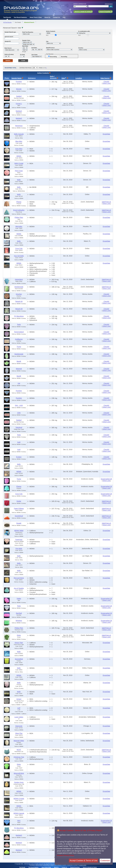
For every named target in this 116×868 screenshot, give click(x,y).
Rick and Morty (19, 578)
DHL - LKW (19, 405)
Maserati (19, 369)
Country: (81, 48)
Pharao (19, 202)
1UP (19, 708)
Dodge (19, 501)
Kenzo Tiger (19, 643)
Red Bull (19, 613)
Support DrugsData (75, 867)
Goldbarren (19, 339)
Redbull (19, 96)
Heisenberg (19, 279)
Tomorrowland (19, 332)
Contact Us (56, 17)
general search (9, 37)
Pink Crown (19, 171)
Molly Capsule (19, 134)
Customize (105, 861)
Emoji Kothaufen (19, 210)
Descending (53, 57)
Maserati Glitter (19, 741)
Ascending (64, 57)
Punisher (19, 82)
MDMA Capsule (19, 813)
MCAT (19, 750)
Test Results (7, 17)
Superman (19, 540)
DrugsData (106, 134)
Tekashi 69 (19, 301)
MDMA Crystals (19, 799)
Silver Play (19, 733)
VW (19, 383)
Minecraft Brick (19, 773)
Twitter (19, 599)
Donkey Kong (19, 782)
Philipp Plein (19, 217)
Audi (19, 442)
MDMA (19, 156)
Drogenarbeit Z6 (106, 479)
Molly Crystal (19, 163)
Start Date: (25, 46)
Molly (19, 180)
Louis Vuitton (19, 717)
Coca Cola (19, 249)
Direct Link (107, 83)
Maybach (19, 111)
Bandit (19, 361)
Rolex (19, 635)
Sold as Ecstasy (9, 54)
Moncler (19, 89)
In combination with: (84, 31)
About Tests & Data (36, 17)
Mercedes (19, 226)
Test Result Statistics (20, 17)
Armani (19, 699)
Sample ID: (8, 41)
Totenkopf (19, 427)
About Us (47, 17)
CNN (19, 413)
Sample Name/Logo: (10, 32)
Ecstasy (19, 457)
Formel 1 (19, 104)
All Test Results (7, 22)
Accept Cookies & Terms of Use (83, 861)
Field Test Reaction (28, 32)
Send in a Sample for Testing (90, 867)
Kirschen (19, 294)
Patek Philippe (19, 509)
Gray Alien (19, 149)
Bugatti (19, 523)
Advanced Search (109, 4)
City (47, 41)
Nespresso (19, 126)
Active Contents (51, 31)
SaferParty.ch (106, 202)
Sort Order (34, 55)
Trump (19, 347)
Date (63, 78)
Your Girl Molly (19, 256)
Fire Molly (19, 549)
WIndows (19, 621)
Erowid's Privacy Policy (66, 855)
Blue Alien (19, 141)
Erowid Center (83, 865)
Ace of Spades (19, 588)
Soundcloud (19, 516)
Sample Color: (26, 40)
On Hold (22, 55)
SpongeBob (19, 659)
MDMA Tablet (19, 531)
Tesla (19, 324)
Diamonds (19, 726)
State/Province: (51, 48)
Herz (19, 821)
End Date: (34, 48)
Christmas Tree (19, 757)
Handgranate (19, 287)
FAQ (64, 17)
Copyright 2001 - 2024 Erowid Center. (25, 864)
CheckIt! (106, 82)
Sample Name (17, 78)
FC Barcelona (19, 316)
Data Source (8, 48)
